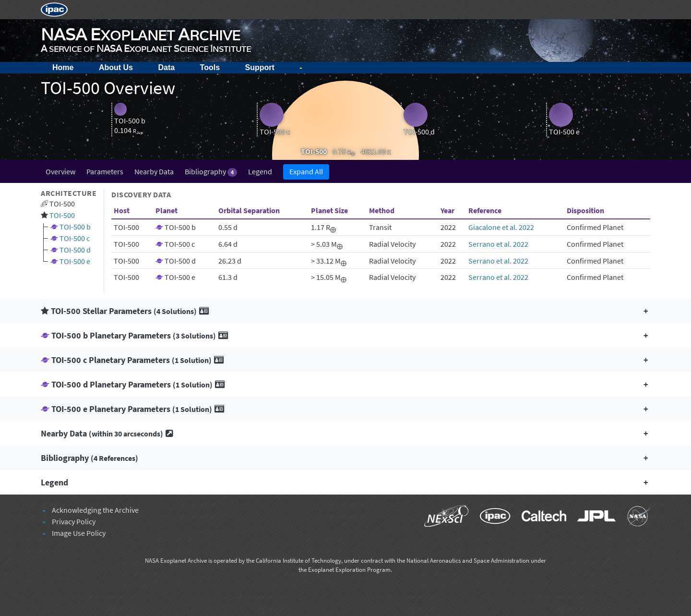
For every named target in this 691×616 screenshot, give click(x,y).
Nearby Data (154, 171)
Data (166, 67)
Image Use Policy (79, 533)
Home (63, 67)
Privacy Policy (74, 521)
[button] (345, 311)
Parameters (105, 171)
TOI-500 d (75, 250)
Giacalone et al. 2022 (501, 227)
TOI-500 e (75, 261)
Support (260, 67)
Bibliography (211, 172)
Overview (60, 171)
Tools (210, 67)
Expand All (306, 171)
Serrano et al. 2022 (498, 244)
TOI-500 (62, 215)
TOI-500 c (75, 238)
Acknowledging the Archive (95, 510)
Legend (260, 171)
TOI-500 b (75, 227)
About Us (116, 67)
